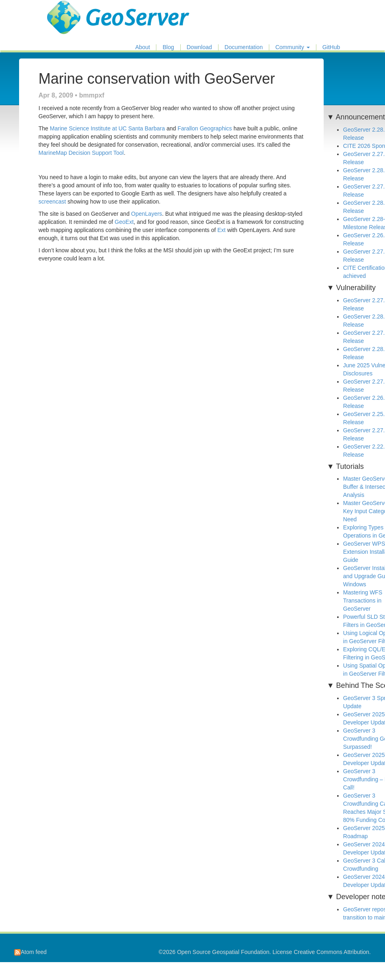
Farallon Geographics (205, 128)
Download (199, 47)
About (143, 47)
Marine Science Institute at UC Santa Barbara (107, 128)
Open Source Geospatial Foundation (223, 952)
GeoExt (124, 222)
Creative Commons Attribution (331, 952)
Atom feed (30, 952)
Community (293, 47)
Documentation (244, 47)
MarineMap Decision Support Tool (81, 153)
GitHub (331, 47)
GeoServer (71, 11)
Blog (168, 47)
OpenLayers (147, 214)
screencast (52, 202)
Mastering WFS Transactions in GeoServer (363, 601)
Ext (221, 230)
